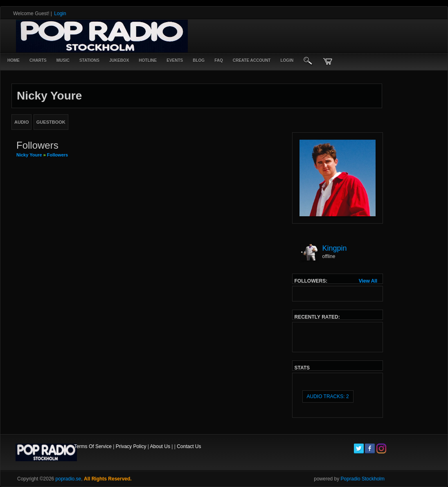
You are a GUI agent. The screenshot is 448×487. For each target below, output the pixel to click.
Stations (89, 60)
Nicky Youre (29, 155)
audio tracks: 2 (328, 396)
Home (14, 60)
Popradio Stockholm (363, 479)
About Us (160, 446)
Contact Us (189, 446)
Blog (199, 60)
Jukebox (119, 60)
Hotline (148, 60)
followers (57, 155)
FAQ (219, 60)
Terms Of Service (93, 446)
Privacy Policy (131, 446)
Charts (38, 60)
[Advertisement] (288, 36)
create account (252, 60)
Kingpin (335, 248)
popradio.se (69, 479)
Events (175, 60)
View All (368, 281)
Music (63, 60)
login (287, 60)
